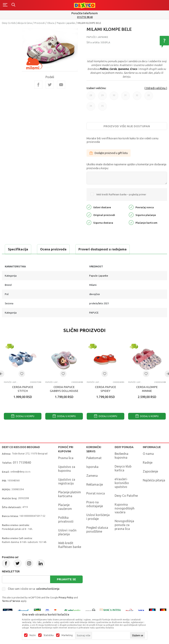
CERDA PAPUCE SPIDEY (106, 389)
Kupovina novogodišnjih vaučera (125, 508)
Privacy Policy (66, 598)
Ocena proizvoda (53, 249)
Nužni (33, 635)
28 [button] (91, 97)
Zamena (92, 476)
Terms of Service (11, 601)
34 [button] (91, 108)
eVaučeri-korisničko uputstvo (122, 483)
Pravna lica (66, 458)
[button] (22, 374)
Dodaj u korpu (23, 416)
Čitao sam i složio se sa (34, 589)
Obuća (51, 23)
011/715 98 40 (85, 17)
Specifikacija (18, 249)
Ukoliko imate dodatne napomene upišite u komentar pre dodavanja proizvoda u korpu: (126, 166)
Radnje (148, 463)
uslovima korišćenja (48, 589)
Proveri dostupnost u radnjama (103, 249)
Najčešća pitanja (154, 480)
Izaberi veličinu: (96, 88)
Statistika (49, 635)
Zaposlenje (150, 471)
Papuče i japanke (66, 23)
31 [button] (126, 97)
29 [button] (102, 97)
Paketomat (94, 458)
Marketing (67, 635)
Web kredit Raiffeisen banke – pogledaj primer (121, 194)
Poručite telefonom (84, 13)
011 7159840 (22, 463)
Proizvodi (40, 23)
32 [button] (137, 97)
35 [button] (102, 108)
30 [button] (114, 97)
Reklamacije (95, 484)
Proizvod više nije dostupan (127, 126)
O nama (148, 454)
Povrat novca (96, 493)
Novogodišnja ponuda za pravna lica (124, 525)
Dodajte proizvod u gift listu (109, 153)
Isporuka (92, 467)
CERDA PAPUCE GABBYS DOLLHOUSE (64, 389)
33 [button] (149, 97)
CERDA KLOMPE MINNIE (147, 389)
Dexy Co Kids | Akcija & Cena (17, 23)
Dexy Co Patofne (126, 496)
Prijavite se (66, 579)
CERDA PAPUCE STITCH (23, 389)
